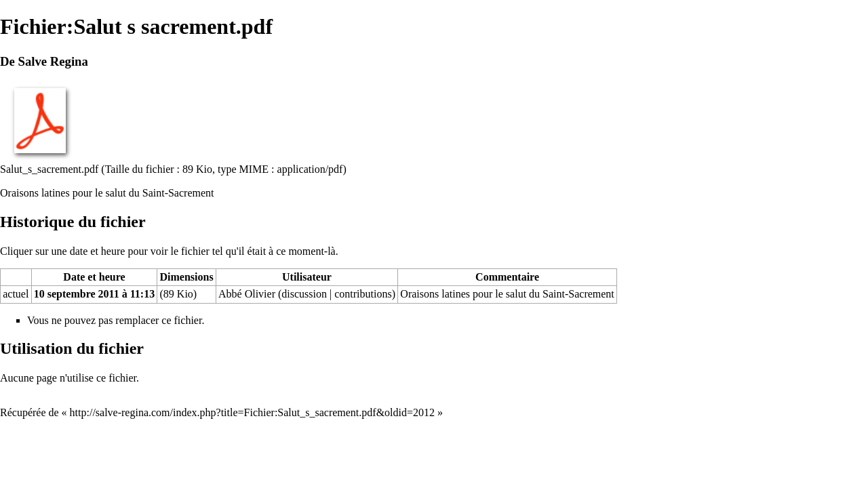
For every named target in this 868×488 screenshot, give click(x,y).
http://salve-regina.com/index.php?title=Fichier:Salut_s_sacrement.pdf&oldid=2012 (252, 412)
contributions (363, 294)
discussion (304, 294)
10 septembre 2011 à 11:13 (94, 294)
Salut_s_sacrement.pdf (49, 169)
